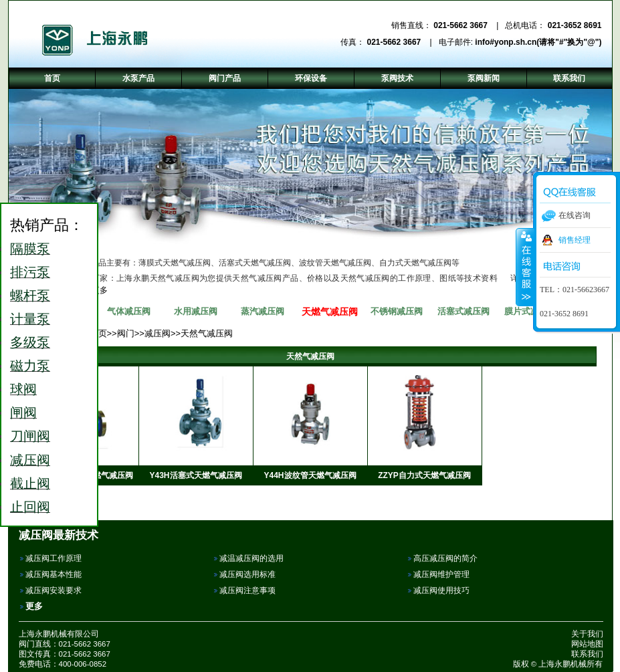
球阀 (23, 389)
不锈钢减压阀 (397, 311)
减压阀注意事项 (247, 590)
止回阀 (30, 507)
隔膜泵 (30, 249)
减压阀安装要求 (54, 590)
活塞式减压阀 (463, 311)
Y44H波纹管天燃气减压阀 (310, 475)
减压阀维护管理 (441, 574)
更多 (34, 606)
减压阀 (158, 333)
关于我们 (587, 634)
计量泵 (30, 319)
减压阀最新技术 (59, 535)
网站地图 (587, 644)
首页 (52, 78)
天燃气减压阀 (330, 312)
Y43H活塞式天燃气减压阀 (195, 475)
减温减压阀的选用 (251, 558)
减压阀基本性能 (54, 574)
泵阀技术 (397, 78)
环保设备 (311, 78)
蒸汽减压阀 (263, 311)
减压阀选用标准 (247, 574)
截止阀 (30, 483)
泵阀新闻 (484, 78)
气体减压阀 (129, 311)
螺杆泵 (30, 296)
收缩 (525, 267)
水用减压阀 (196, 311)
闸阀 (23, 413)
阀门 (126, 333)
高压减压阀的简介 (445, 558)
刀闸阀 (30, 436)
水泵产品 (138, 78)
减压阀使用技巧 (441, 590)
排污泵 (30, 272)
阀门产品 (225, 78)
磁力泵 (30, 366)
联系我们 (587, 654)
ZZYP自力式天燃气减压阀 (424, 475)
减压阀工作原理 (54, 558)
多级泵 (30, 342)
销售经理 (575, 240)
